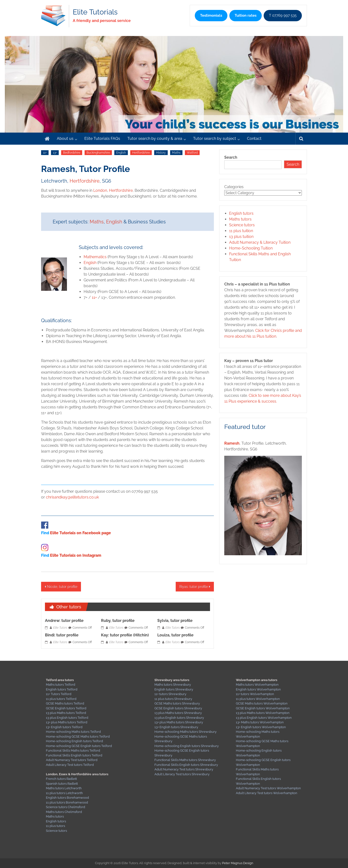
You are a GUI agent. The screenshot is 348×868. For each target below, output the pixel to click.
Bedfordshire (72, 153)
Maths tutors (240, 219)
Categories (234, 187)
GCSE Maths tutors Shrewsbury (177, 703)
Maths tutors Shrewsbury (173, 685)
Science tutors (242, 225)
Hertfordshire (141, 153)
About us (65, 139)
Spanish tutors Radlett (62, 784)
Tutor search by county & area (155, 139)
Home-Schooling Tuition (251, 248)
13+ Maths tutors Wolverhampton (260, 722)
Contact (254, 139)
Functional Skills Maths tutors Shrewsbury (185, 760)
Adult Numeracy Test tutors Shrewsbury (184, 769)
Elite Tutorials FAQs (102, 139)
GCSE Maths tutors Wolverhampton (262, 703)
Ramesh (232, 443)
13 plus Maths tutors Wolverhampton (263, 713)
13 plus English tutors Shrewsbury (179, 718)
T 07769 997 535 (283, 15)
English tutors (241, 213)
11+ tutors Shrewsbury (170, 694)
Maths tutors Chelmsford (64, 812)
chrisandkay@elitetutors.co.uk (72, 497)
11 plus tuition (241, 231)
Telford (77, 727)
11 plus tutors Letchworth (64, 793)
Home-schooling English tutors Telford (74, 741)
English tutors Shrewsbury (174, 689)
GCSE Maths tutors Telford (65, 703)
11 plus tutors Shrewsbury (173, 699)
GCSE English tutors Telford (66, 708)
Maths (176, 153)
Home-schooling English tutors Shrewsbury (187, 746)
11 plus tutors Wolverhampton (258, 699)
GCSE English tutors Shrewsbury (178, 708)
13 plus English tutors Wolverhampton (264, 718)
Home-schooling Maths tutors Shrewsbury (185, 732)
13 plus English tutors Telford (67, 718)
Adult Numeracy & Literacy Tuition (260, 242)
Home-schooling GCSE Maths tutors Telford (78, 736)
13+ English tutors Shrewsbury (176, 727)
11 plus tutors (55, 826)
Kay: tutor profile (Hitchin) (125, 635)
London (100, 190)
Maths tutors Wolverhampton (257, 685)
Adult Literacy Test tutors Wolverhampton (267, 793)
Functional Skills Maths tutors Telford (73, 751)
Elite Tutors (60, 628)
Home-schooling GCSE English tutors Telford (79, 746)
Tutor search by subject (215, 139)
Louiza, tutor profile (175, 635)
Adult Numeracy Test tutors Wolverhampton (268, 788)
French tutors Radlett (61, 779)
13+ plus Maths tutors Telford (67, 722)
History (161, 153)
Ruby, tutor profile (118, 621)
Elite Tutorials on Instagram (76, 555)
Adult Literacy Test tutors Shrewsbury (182, 774)
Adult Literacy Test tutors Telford (70, 765)
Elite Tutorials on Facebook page (80, 533)
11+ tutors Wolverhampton (255, 694)
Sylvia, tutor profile (175, 621)
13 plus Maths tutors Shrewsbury (178, 713)
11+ (45, 153)
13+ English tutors (59, 727)
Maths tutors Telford (61, 685)
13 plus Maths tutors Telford (66, 713)
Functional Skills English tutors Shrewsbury (186, 765)
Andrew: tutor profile (64, 621)
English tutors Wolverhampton (258, 689)
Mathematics (95, 257)
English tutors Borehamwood (67, 798)
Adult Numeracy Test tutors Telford (72, 760)
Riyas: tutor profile (194, 587)
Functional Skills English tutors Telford (74, 755)
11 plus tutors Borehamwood (67, 802)
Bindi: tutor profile (62, 635)
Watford (192, 153)
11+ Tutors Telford (59, 694)
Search (231, 157)
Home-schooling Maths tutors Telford (73, 732)
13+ (55, 153)
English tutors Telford (62, 689)
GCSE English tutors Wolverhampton (263, 708)
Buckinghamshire (98, 153)
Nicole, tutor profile (62, 587)
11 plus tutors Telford (61, 699)
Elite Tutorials (95, 12)
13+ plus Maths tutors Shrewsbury (179, 722)
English (121, 153)
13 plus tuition (241, 237)
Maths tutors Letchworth (64, 788)
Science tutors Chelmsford (65, 807)
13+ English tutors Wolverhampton (261, 727)
